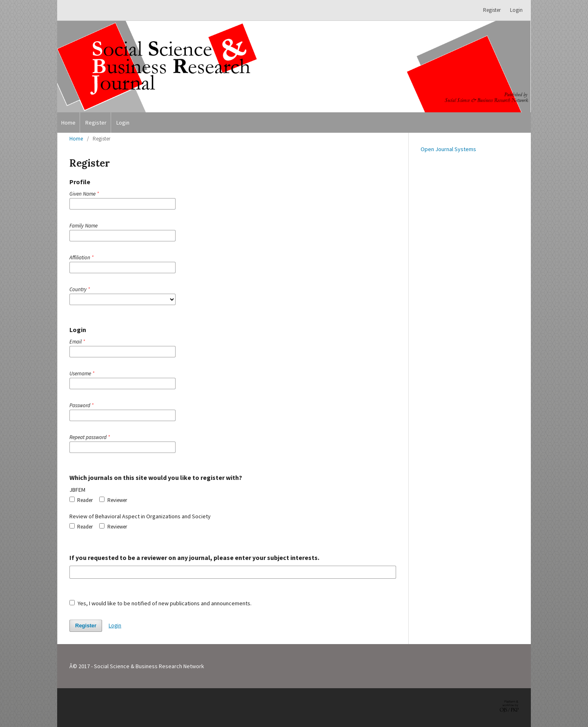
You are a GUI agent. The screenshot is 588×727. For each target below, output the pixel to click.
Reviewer (113, 500)
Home (68, 123)
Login (123, 123)
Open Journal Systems (448, 149)
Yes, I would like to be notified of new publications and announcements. (160, 603)
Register (96, 123)
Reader (81, 500)
